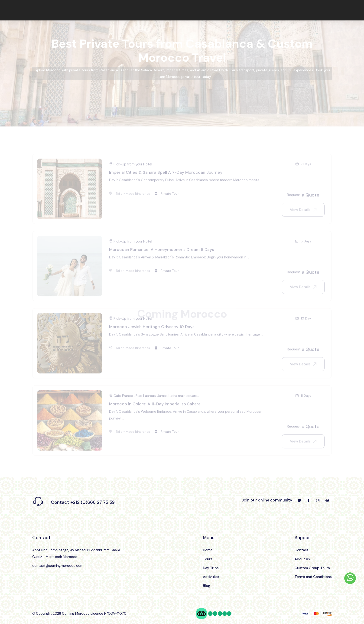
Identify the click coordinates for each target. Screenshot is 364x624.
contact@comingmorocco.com (58, 566)
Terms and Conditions (313, 577)
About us (302, 559)
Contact (302, 550)
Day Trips (211, 568)
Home (208, 550)
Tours (208, 559)
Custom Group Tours (312, 568)
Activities (211, 577)
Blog (206, 586)
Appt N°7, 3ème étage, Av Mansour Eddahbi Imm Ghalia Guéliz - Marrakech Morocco (76, 553)
